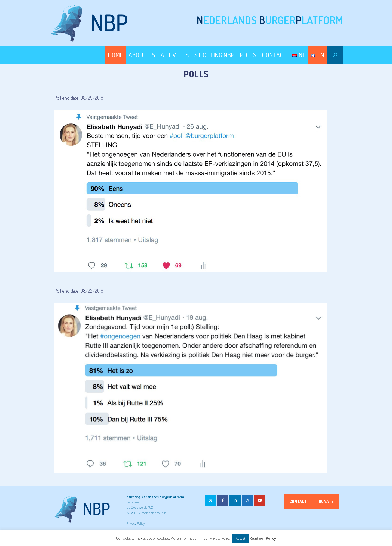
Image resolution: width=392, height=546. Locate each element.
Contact (298, 501)
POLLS (248, 55)
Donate (326, 501)
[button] (335, 55)
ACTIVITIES (175, 55)
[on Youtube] (260, 500)
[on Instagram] (248, 500)
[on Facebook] (223, 500)
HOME (115, 55)
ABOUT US (142, 55)
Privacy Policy (136, 523)
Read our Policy (263, 538)
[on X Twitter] (211, 500)
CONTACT (274, 55)
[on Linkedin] (235, 500)
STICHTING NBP (214, 55)
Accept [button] (241, 538)
